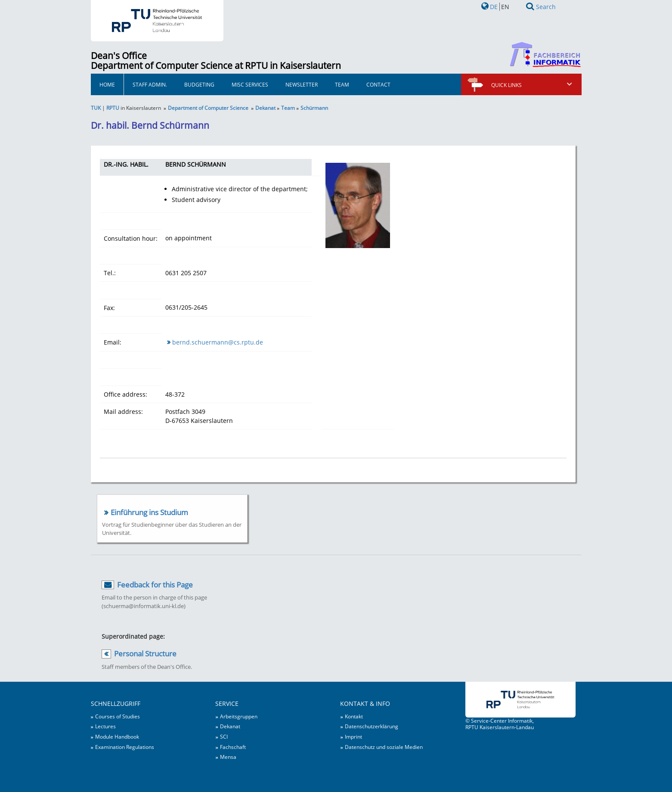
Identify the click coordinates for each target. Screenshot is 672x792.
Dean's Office (119, 56)
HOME (107, 84)
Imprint (353, 736)
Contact (378, 84)
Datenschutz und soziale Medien (384, 747)
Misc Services (250, 84)
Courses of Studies (118, 716)
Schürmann (314, 108)
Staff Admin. (150, 84)
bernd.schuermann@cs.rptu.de (218, 342)
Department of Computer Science (208, 108)
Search (546, 7)
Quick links (532, 85)
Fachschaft (233, 747)
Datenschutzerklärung (372, 726)
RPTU (113, 108)
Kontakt (354, 716)
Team (342, 84)
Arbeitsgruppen (239, 716)
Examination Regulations (125, 747)
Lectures (105, 726)
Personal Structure (145, 654)
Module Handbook (117, 736)
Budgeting (199, 84)
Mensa (228, 757)
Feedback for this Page (155, 585)
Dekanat (265, 108)
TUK (96, 108)
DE (494, 7)
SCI (224, 736)
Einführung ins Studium (149, 512)
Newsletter (302, 84)
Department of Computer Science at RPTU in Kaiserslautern (216, 65)
